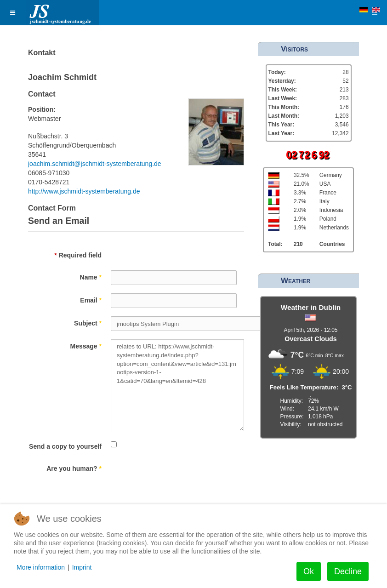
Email (91, 300)
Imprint (82, 567)
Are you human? (74, 468)
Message (86, 346)
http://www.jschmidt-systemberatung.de (84, 191)
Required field (78, 255)
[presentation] (181, 480)
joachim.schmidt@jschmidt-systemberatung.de (95, 164)
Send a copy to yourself (65, 446)
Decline (348, 571)
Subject (88, 323)
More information (41, 567)
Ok (309, 571)
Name (91, 277)
